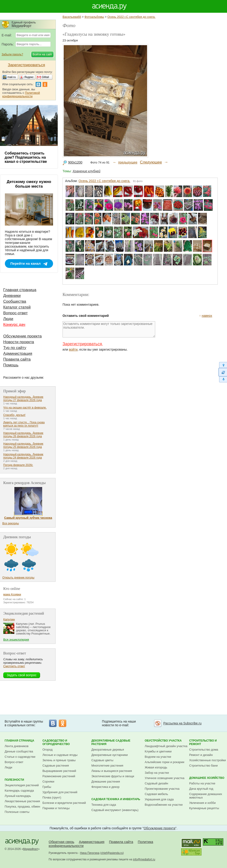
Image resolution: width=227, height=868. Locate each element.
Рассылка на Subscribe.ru (182, 723)
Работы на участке (202, 783)
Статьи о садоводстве (20, 757)
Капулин (9, 619)
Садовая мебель (156, 794)
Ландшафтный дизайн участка (166, 746)
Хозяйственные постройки (208, 760)
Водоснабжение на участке (164, 805)
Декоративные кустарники (109, 755)
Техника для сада (104, 805)
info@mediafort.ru (144, 859)
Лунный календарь (18, 796)
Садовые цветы (102, 760)
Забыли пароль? (12, 54)
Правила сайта (17, 359)
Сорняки (48, 782)
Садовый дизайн (156, 783)
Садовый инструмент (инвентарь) (115, 810)
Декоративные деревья (108, 750)
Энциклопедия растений (22, 785)
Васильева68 (72, 17)
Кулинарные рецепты (204, 808)
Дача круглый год (201, 789)
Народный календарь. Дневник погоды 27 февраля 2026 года (23, 399)
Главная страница (20, 290)
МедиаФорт (31, 849)
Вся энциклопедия (16, 640)
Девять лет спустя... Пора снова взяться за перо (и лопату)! (24, 424)
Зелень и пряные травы (59, 760)
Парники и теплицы (56, 808)
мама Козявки (12, 594)
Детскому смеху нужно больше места (29, 184)
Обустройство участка (163, 741)
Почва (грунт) (52, 797)
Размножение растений (59, 776)
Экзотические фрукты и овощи (113, 776)
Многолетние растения (107, 766)
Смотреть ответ (14, 666)
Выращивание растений (59, 771)
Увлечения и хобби (202, 803)
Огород (47, 750)
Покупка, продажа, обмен (22, 807)
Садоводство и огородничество (56, 742)
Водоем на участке (158, 757)
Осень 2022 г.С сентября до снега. (131, 17)
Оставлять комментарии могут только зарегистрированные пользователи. (109, 329)
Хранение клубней (86, 171)
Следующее (151, 162)
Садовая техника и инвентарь (116, 799)
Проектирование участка (162, 789)
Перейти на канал (26, 263)
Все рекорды (11, 523)
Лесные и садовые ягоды (60, 755)
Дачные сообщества (19, 751)
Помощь (11, 365)
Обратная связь (61, 842)
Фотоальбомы (94, 17)
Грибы (47, 787)
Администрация (18, 354)
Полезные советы (17, 812)
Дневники (12, 296)
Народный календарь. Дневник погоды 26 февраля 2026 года (23, 435)
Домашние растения (106, 782)
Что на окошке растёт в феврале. (25, 408)
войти (73, 349)
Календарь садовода (19, 791)
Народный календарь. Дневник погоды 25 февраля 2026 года (23, 445)
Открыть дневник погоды (18, 578)
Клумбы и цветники (158, 751)
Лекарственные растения (22, 801)
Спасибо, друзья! (14, 415)
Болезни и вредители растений (64, 803)
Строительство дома (204, 750)
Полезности (14, 780)
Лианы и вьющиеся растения (112, 771)
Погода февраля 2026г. (18, 465)
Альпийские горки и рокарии (165, 762)
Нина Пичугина (90, 853)
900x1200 (75, 162)
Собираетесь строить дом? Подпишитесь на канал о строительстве (26, 157)
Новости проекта (19, 342)
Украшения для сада (159, 799)
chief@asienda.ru (112, 853)
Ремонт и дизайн (201, 755)
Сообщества (15, 301)
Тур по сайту (15, 348)
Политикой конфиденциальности (21, 94)
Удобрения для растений (60, 792)
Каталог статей (17, 307)
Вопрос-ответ (15, 313)
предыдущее (128, 162)
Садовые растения (56, 766)
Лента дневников (17, 746)
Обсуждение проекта (22, 336)
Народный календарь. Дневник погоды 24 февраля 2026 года (23, 456)
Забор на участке (157, 773)
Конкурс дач (14, 325)
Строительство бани (203, 766)
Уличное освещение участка (165, 778)
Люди (8, 319)
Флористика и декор (105, 787)
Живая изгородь (156, 767)
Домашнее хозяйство (207, 778)
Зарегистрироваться (82, 344)
